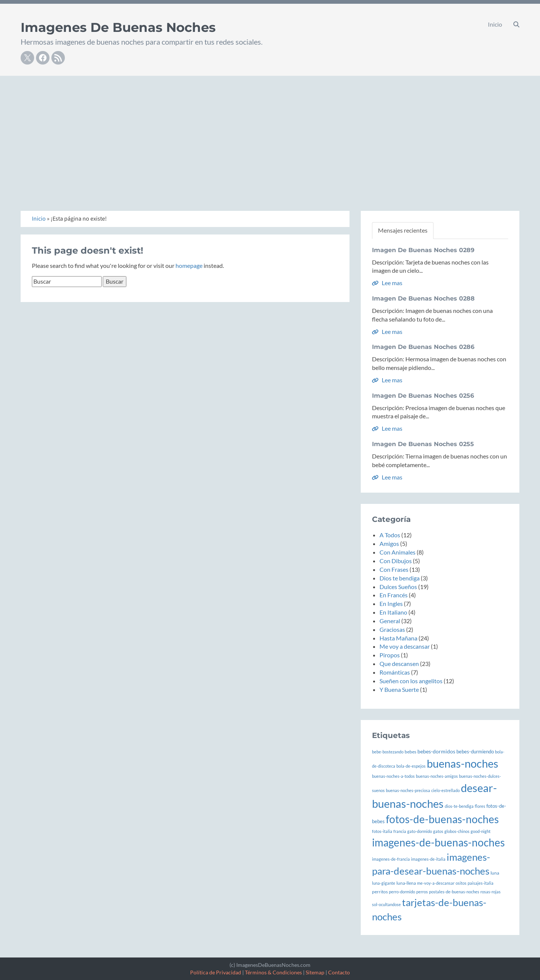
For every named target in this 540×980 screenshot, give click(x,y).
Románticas (395, 672)
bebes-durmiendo (475, 752)
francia (400, 831)
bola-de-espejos (411, 766)
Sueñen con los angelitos (411, 681)
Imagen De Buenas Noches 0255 (423, 444)
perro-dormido (402, 892)
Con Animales (397, 552)
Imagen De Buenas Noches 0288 (423, 298)
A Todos (390, 535)
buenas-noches (463, 763)
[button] (516, 24)
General (390, 621)
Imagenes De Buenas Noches (118, 27)
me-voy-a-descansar (436, 883)
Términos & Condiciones (273, 972)
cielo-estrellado (445, 790)
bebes (410, 752)
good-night (481, 831)
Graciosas (392, 629)
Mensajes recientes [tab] (403, 230)
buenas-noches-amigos (437, 776)
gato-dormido (420, 831)
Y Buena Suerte (399, 689)
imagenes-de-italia (428, 859)
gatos (438, 831)
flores (480, 806)
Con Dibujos (396, 561)
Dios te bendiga (400, 578)
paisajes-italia (481, 883)
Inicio (495, 24)
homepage (189, 265)
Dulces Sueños (398, 587)
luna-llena (406, 883)
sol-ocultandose (386, 904)
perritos (380, 891)
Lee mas (387, 283)
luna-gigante (384, 883)
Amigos (389, 543)
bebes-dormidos (436, 751)
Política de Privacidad (216, 972)
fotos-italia (382, 831)
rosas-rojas (490, 892)
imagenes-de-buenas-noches (438, 842)
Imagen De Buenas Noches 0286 (423, 347)
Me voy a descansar (405, 646)
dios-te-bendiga (459, 806)
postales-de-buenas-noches (454, 892)
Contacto (339, 972)
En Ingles (391, 603)
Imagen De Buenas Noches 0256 (423, 396)
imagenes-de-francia (391, 859)
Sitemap (315, 972)
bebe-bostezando (388, 752)
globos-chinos (457, 831)
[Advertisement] (270, 132)
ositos (461, 883)
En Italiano (393, 612)
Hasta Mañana (398, 638)
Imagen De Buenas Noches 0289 (423, 250)
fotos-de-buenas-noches (442, 819)
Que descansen (399, 664)
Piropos (390, 655)
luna (495, 873)
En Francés (394, 595)
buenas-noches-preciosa (408, 790)
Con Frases (394, 569)
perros (422, 892)
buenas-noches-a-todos (393, 776)
